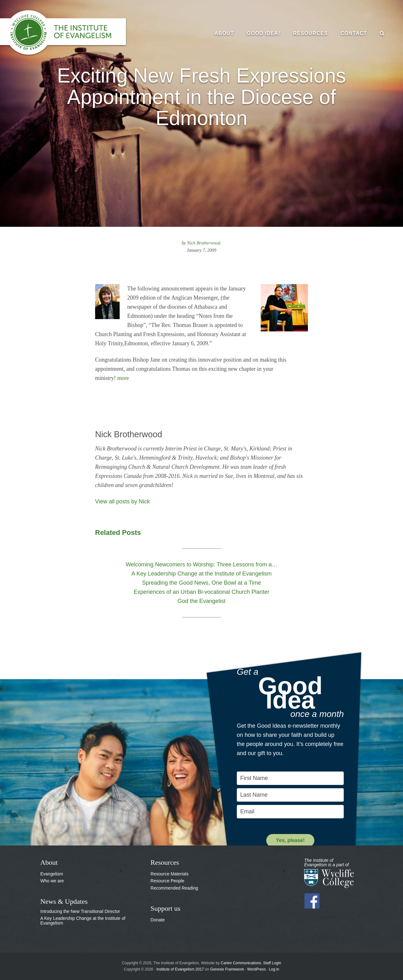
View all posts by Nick (122, 501)
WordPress (256, 969)
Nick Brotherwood (204, 243)
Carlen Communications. (241, 963)
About (49, 862)
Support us (165, 908)
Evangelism (52, 874)
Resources (165, 862)
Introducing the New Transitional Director (80, 911)
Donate (158, 920)
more (123, 378)
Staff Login (272, 963)
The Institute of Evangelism (69, 33)
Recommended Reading (174, 888)
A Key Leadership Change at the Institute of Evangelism (83, 921)
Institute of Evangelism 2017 (180, 969)
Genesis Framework (227, 969)
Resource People (167, 881)
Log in (274, 969)
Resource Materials (170, 874)
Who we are (52, 881)
